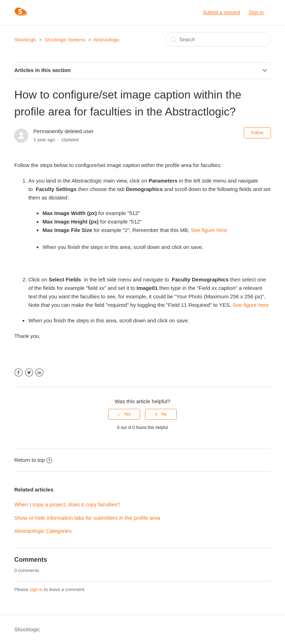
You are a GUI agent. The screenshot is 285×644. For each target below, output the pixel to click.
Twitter (29, 373)
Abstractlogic (107, 40)
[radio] (124, 414)
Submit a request (222, 12)
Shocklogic (25, 40)
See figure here (209, 230)
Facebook (19, 373)
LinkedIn (39, 373)
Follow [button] (257, 133)
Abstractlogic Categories (43, 531)
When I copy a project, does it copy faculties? (67, 504)
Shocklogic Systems (65, 40)
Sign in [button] (256, 12)
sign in (36, 589)
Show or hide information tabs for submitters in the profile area (87, 518)
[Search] (218, 40)
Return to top (33, 460)
